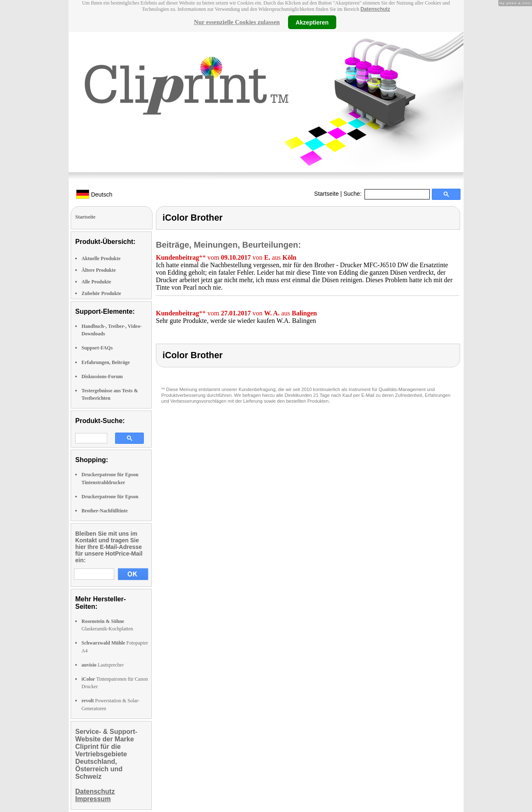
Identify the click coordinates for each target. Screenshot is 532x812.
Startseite (326, 194)
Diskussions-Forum (102, 376)
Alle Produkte (96, 282)
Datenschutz (375, 9)
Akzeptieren (312, 22)
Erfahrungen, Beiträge (106, 362)
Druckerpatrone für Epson (110, 497)
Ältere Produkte (99, 270)
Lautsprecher (103, 665)
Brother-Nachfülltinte (105, 511)
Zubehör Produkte (101, 293)
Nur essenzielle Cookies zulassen (237, 22)
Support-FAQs (97, 348)
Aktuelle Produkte (101, 258)
